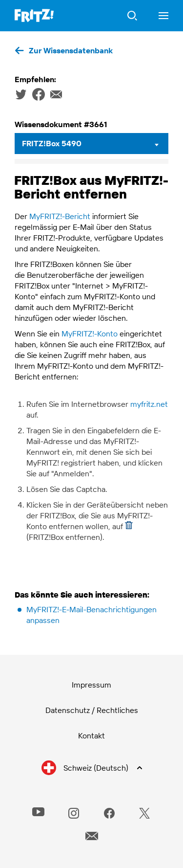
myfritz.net (149, 404)
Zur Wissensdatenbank (71, 50)
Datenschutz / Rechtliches (92, 710)
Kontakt (91, 735)
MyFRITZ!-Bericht (60, 216)
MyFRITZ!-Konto (90, 334)
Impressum (91, 685)
